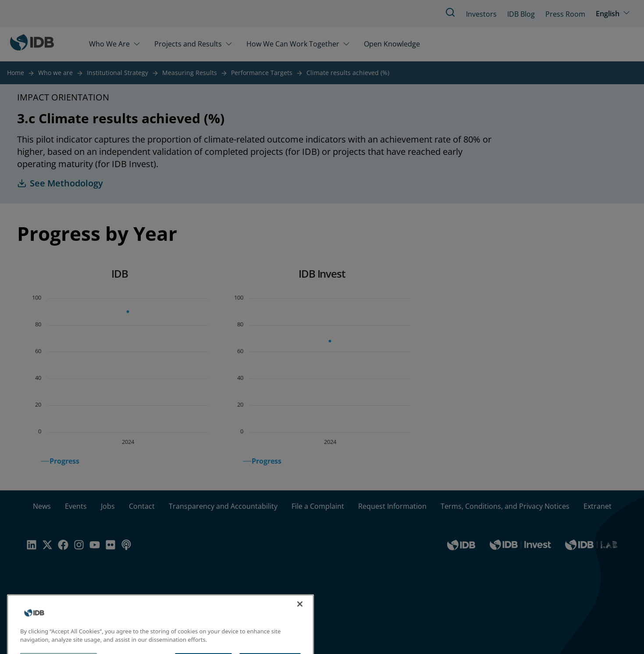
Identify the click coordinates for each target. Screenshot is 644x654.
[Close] (300, 615)
